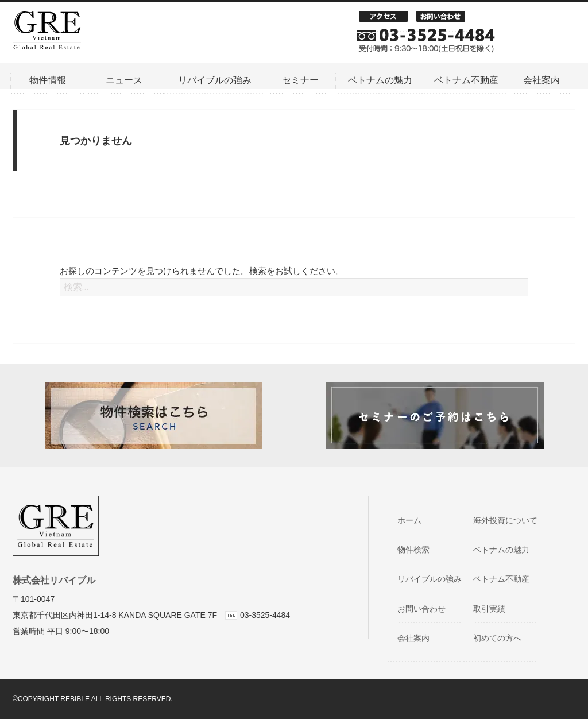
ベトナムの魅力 (380, 80)
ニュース (124, 80)
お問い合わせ (445, 20)
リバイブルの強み (215, 80)
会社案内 (541, 80)
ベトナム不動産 (466, 80)
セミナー (300, 80)
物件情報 (48, 80)
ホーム (414, 520)
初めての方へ (502, 638)
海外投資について (510, 520)
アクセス (388, 20)
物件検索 (418, 550)
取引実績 (494, 609)
